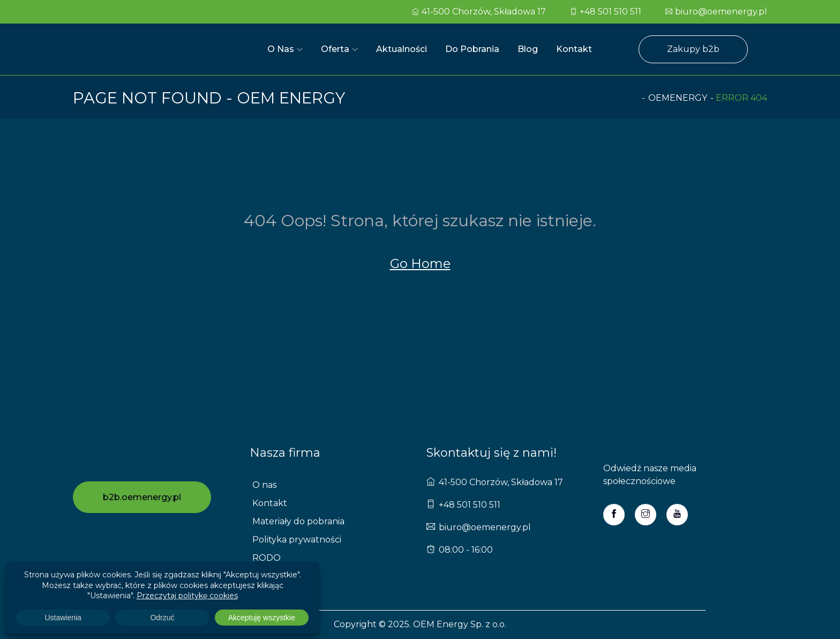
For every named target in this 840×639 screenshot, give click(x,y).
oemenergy (678, 98)
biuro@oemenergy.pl (716, 12)
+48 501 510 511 (606, 12)
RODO (267, 558)
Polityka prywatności (297, 540)
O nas (281, 49)
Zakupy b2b (693, 49)
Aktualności (402, 49)
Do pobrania (472, 49)
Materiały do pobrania (298, 521)
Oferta (335, 49)
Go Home (420, 263)
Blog (528, 49)
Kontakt (574, 49)
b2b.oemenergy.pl (142, 497)
